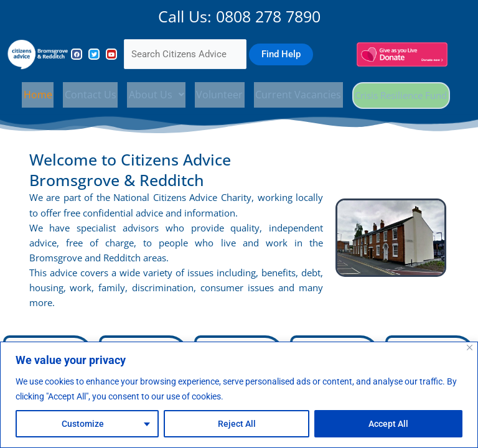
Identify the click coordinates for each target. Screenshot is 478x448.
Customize (83, 424)
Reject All (237, 424)
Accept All (388, 424)
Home (38, 93)
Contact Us (90, 93)
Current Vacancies (296, 93)
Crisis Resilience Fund (400, 95)
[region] (239, 395)
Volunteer (218, 93)
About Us (155, 93)
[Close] (470, 348)
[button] (155, 93)
